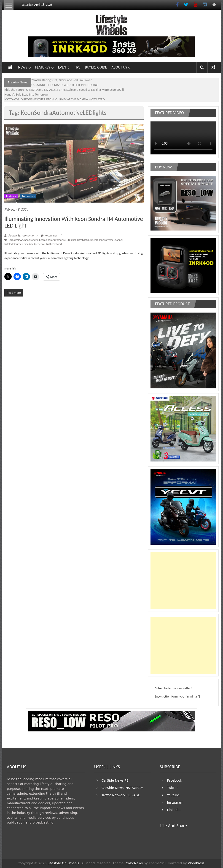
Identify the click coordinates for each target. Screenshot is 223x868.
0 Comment (50, 236)
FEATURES (43, 67)
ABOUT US (119, 67)
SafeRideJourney (13, 244)
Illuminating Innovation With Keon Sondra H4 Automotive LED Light (74, 222)
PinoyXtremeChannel (111, 240)
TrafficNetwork (54, 244)
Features (11, 196)
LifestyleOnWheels (87, 240)
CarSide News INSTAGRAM (122, 788)
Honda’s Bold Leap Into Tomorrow (26, 95)
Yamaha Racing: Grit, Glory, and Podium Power (62, 80)
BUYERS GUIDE (96, 67)
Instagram (175, 802)
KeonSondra (31, 240)
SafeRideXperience (34, 244)
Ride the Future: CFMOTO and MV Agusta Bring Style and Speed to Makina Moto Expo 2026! (64, 90)
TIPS (77, 67)
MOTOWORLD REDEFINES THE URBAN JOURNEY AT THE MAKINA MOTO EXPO (55, 99)
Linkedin (174, 810)
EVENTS (64, 67)
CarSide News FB (115, 780)
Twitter (172, 788)
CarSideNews (16, 240)
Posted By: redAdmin (21, 236)
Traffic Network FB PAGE (121, 795)
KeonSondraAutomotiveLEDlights (57, 240)
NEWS (23, 67)
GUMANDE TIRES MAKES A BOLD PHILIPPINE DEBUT (65, 85)
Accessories (28, 196)
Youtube (173, 795)
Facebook (175, 780)
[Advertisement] (183, 581)
